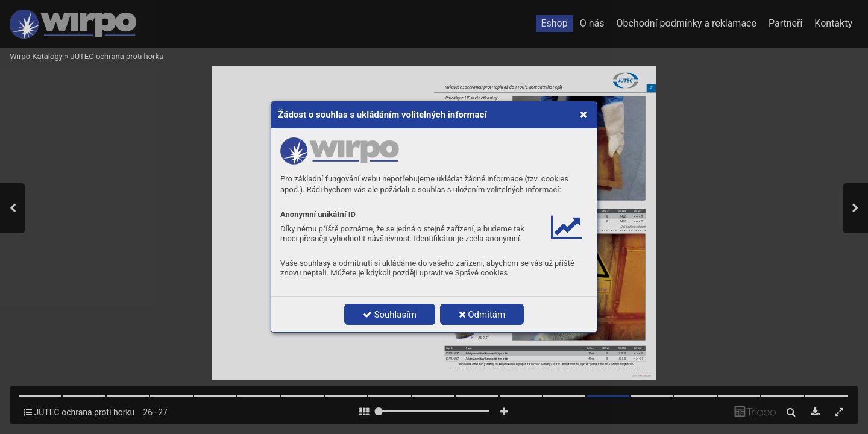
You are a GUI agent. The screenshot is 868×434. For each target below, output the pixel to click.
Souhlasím (390, 315)
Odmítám (482, 315)
